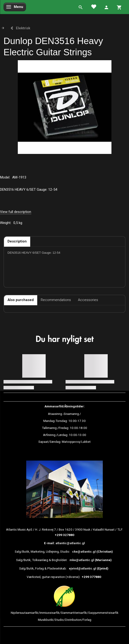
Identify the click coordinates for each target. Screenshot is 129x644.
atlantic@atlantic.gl (70, 543)
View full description (16, 212)
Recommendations (56, 300)
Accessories (88, 300)
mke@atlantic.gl (82, 560)
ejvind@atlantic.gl (83, 568)
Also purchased (21, 300)
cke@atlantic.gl (84, 551)
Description (17, 241)
